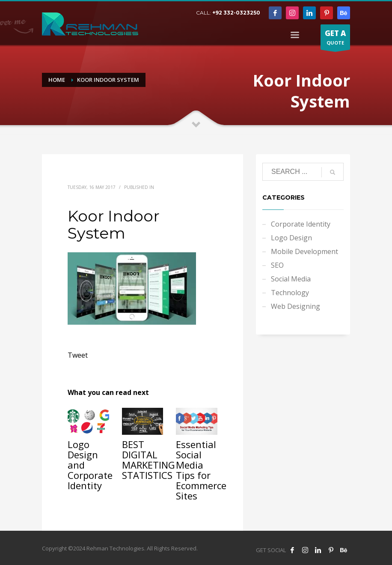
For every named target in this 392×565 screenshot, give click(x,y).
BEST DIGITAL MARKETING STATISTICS (148, 460)
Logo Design (291, 238)
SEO (277, 265)
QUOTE (335, 39)
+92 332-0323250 (236, 13)
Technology (290, 293)
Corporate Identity (301, 224)
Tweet (78, 355)
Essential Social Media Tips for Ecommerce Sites (201, 470)
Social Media (291, 279)
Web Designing (295, 306)
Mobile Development (304, 251)
